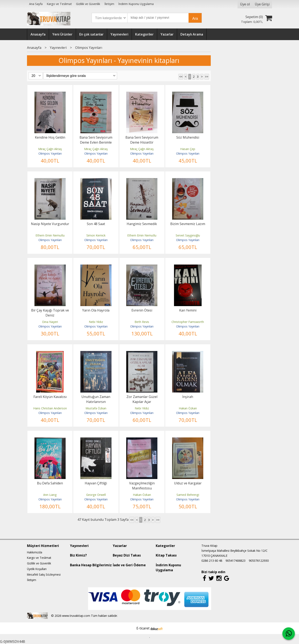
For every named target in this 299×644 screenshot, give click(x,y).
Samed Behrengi (188, 495)
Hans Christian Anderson (50, 408)
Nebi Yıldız (96, 322)
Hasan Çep (188, 149)
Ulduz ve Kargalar (188, 483)
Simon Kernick (96, 235)
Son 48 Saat (96, 224)
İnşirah (188, 397)
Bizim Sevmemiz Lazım (188, 224)
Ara (195, 18)
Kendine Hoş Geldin (50, 137)
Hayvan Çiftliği (96, 483)
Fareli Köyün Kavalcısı (50, 397)
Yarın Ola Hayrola (96, 310)
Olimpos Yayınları (50, 153)
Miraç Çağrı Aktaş (50, 149)
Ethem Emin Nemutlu (50, 235)
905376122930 (259, 561)
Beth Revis (142, 322)
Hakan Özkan (188, 408)
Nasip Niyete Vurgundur (50, 224)
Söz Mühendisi (188, 137)
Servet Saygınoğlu (188, 235)
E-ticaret (143, 628)
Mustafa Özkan (96, 408)
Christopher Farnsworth (188, 322)
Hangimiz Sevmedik (142, 224)
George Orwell (96, 495)
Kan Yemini (188, 310)
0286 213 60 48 (212, 561)
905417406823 (235, 561)
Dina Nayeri (50, 322)
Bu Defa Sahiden (50, 483)
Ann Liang (50, 495)
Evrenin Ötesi (142, 310)
